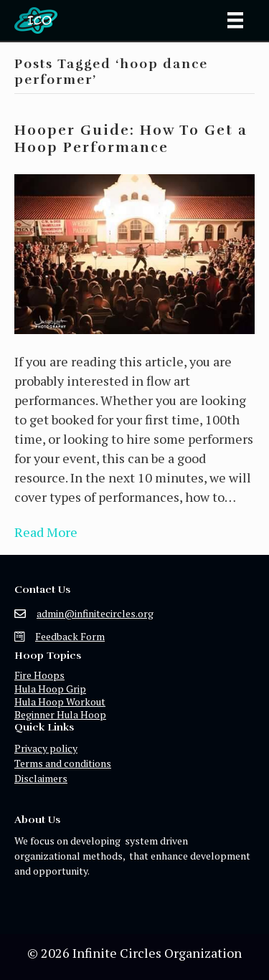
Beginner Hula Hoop (60, 714)
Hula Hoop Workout (60, 701)
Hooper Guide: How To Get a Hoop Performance (131, 139)
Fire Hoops (39, 675)
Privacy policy (46, 748)
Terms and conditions (63, 763)
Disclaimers (41, 778)
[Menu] (235, 20)
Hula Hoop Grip (50, 689)
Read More (46, 532)
